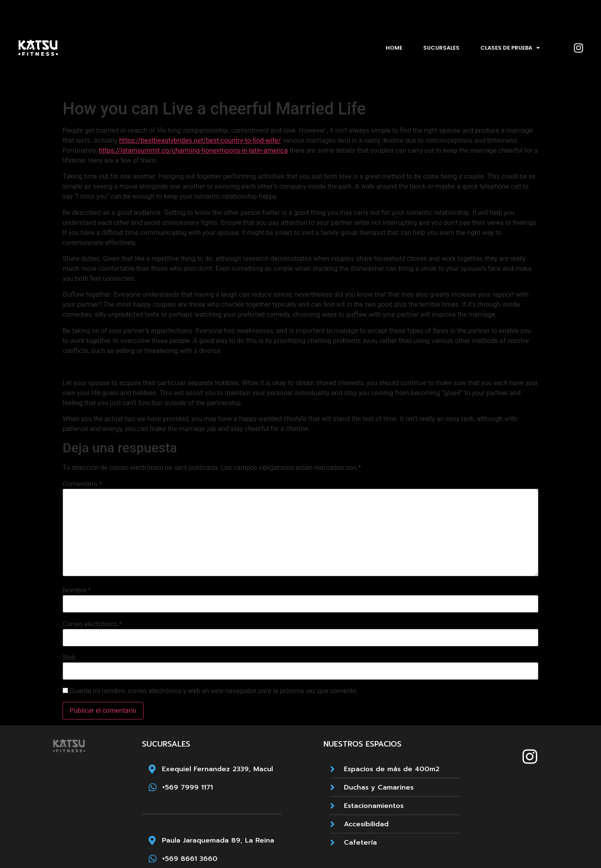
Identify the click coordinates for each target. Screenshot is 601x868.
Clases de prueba (510, 48)
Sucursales (441, 48)
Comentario (82, 484)
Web (69, 658)
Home (394, 48)
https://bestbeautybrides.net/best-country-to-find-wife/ (200, 140)
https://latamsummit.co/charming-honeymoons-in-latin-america (193, 150)
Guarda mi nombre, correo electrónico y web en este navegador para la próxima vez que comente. (214, 691)
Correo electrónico (92, 624)
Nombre (77, 590)
